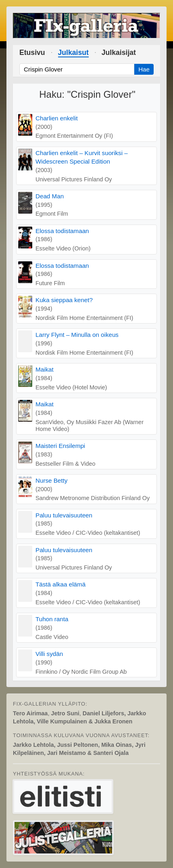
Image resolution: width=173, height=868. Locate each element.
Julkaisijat (119, 53)
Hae (144, 69)
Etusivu (32, 53)
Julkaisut (73, 53)
